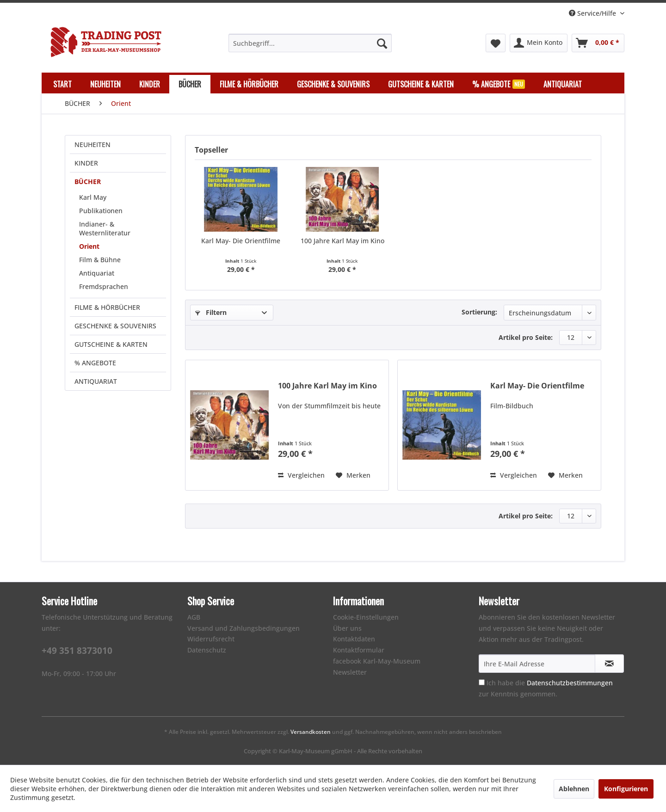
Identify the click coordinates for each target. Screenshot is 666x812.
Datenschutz (207, 650)
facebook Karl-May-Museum (377, 661)
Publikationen (101, 211)
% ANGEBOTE (95, 363)
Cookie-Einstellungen (366, 617)
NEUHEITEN (92, 145)
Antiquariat (97, 273)
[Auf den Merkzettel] (353, 475)
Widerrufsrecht (211, 639)
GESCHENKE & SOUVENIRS (115, 326)
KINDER (86, 163)
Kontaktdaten (354, 639)
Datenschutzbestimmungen (570, 683)
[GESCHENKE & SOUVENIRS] (333, 84)
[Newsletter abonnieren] (609, 664)
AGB (194, 617)
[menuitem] (310, 43)
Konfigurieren (626, 789)
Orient (89, 246)
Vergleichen (301, 475)
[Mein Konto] (539, 43)
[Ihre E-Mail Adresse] (537, 664)
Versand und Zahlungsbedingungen (244, 628)
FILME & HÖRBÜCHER (107, 307)
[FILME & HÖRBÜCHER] (249, 84)
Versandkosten (311, 732)
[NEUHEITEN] (105, 84)
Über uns (347, 628)
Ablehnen (574, 789)
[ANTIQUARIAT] (563, 84)
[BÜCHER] (190, 84)
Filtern (211, 312)
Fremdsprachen (104, 286)
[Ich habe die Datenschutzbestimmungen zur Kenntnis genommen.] (482, 682)
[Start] (62, 84)
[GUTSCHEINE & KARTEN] (421, 84)
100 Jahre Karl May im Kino (342, 241)
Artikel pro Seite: (526, 337)
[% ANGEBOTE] (499, 84)
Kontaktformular (359, 650)
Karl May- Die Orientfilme (241, 241)
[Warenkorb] (598, 43)
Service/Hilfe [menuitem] (593, 13)
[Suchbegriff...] (310, 43)
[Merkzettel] (496, 43)
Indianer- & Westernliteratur (105, 228)
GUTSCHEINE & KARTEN (111, 344)
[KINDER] (150, 84)
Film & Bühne (100, 260)
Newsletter (350, 672)
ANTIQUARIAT (96, 381)
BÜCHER (88, 181)
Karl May (93, 197)
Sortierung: (479, 312)
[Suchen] (382, 43)
